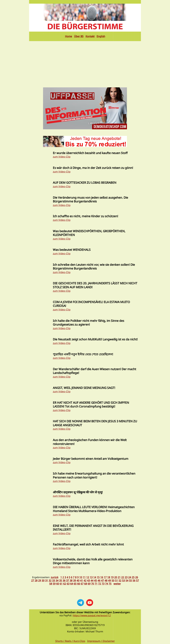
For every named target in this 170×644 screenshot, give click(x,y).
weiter (117, 584)
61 (61, 584)
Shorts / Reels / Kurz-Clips (70, 641)
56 (134, 580)
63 (68, 584)
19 (112, 577)
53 (123, 580)
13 (91, 577)
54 (127, 580)
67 (82, 584)
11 (84, 577)
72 (100, 584)
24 (130, 577)
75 (110, 584)
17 (105, 577)
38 (71, 580)
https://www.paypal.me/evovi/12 (92, 615)
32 (50, 580)
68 (86, 584)
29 (40, 580)
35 (61, 580)
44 (92, 580)
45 (95, 580)
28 (36, 580)
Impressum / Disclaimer (101, 641)
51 (116, 580)
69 (89, 584)
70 (93, 584)
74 (107, 584)
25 (133, 577)
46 (99, 580)
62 (65, 584)
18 (109, 577)
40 (78, 580)
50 (113, 580)
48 (106, 580)
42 (85, 580)
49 (109, 580)
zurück (55, 577)
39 (75, 580)
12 (88, 577)
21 (119, 577)
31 (47, 580)
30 (43, 580)
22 (123, 577)
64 (72, 584)
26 (137, 577)
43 (88, 580)
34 (57, 580)
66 (79, 584)
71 (96, 584)
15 (98, 577)
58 (51, 584)
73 (103, 584)
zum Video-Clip (62, 157)
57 (137, 580)
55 (130, 580)
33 (54, 580)
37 (68, 580)
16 (102, 577)
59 (54, 584)
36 (64, 580)
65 (75, 584)
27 (33, 580)
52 (120, 580)
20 (116, 577)
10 (81, 577)
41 (82, 580)
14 (95, 577)
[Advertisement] (85, 62)
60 (58, 584)
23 (126, 577)
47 (102, 580)
